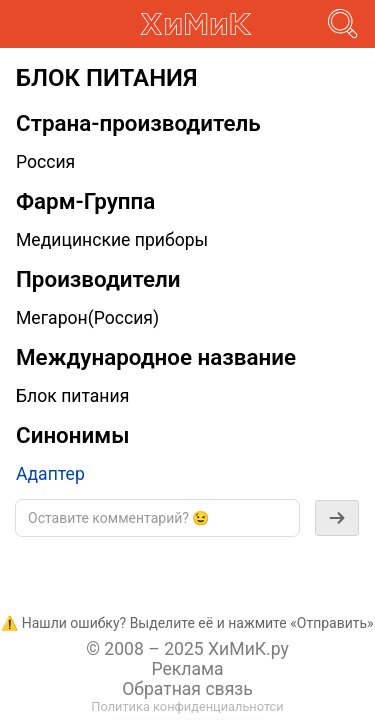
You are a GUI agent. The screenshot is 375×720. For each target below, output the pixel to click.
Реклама (187, 669)
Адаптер (50, 474)
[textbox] (157, 518)
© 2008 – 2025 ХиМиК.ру (187, 649)
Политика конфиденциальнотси (187, 706)
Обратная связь (187, 689)
